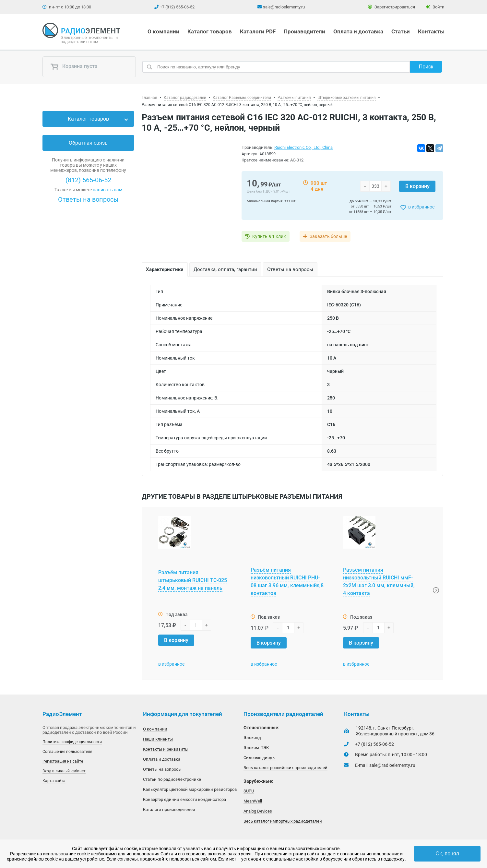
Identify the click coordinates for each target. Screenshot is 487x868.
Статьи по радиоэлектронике (172, 779)
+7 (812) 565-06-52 (177, 7)
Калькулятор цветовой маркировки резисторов (190, 789)
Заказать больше (329, 236)
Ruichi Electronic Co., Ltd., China (303, 147)
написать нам (107, 190)
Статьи (401, 31)
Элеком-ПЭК (256, 748)
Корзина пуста (74, 67)
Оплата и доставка (358, 31)
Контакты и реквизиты (166, 749)
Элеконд (252, 737)
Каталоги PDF (258, 31)
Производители (304, 31)
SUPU (249, 791)
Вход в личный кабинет (64, 771)
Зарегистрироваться (392, 7)
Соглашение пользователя (67, 752)
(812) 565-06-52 (88, 180)
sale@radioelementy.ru (284, 7)
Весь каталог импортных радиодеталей (283, 821)
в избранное (421, 207)
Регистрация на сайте (63, 761)
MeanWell (253, 801)
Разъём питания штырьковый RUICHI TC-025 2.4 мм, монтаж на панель (193, 580)
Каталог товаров (210, 31)
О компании (163, 31)
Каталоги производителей (169, 809)
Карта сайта (54, 781)
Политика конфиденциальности (72, 742)
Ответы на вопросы (88, 199)
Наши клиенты (158, 739)
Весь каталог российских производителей (285, 768)
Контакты (431, 31)
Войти (435, 7)
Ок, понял (447, 854)
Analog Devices (258, 811)
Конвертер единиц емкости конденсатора (184, 799)
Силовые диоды (260, 758)
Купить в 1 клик (269, 236)
